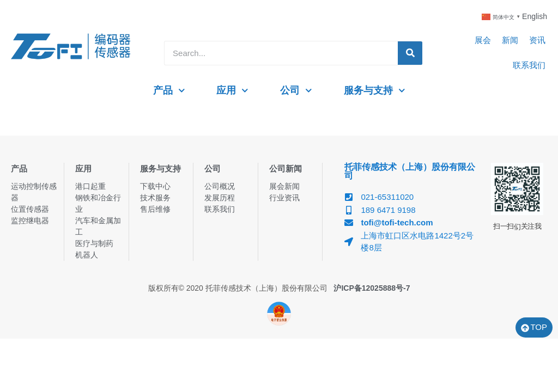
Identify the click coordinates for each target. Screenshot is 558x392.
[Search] (410, 53)
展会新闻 (284, 186)
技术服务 (155, 198)
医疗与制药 (94, 243)
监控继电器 (30, 220)
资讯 (537, 40)
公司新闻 (286, 169)
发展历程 (220, 198)
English (535, 16)
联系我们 (529, 65)
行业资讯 (284, 198)
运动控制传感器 (34, 192)
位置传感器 (30, 209)
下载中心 (155, 186)
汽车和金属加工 (98, 226)
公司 (296, 91)
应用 (232, 91)
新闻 (510, 40)
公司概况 (220, 186)
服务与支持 (375, 91)
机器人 (87, 255)
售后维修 (155, 209)
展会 (483, 40)
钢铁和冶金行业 (98, 203)
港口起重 (90, 186)
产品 (169, 91)
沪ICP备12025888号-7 (372, 288)
